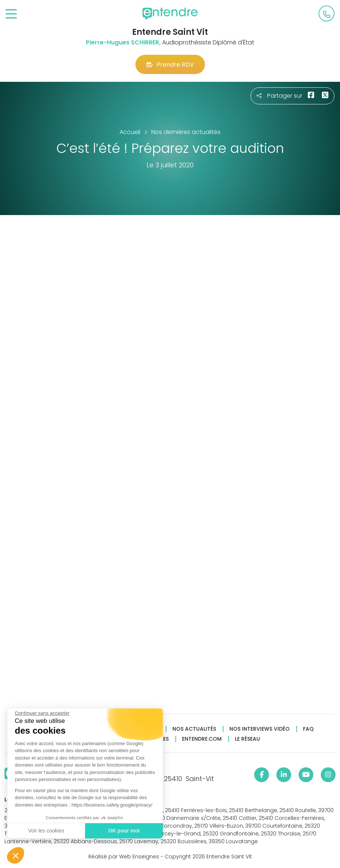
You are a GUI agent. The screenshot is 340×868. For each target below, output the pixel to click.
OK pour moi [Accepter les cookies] (124, 831)
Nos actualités (194, 729)
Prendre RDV (170, 65)
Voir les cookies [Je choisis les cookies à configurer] (46, 831)
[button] (16, 855)
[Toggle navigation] (11, 14)
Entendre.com (202, 739)
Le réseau (248, 739)
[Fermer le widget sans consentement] (42, 713)
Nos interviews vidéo (260, 729)
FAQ (308, 729)
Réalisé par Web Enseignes (124, 857)
